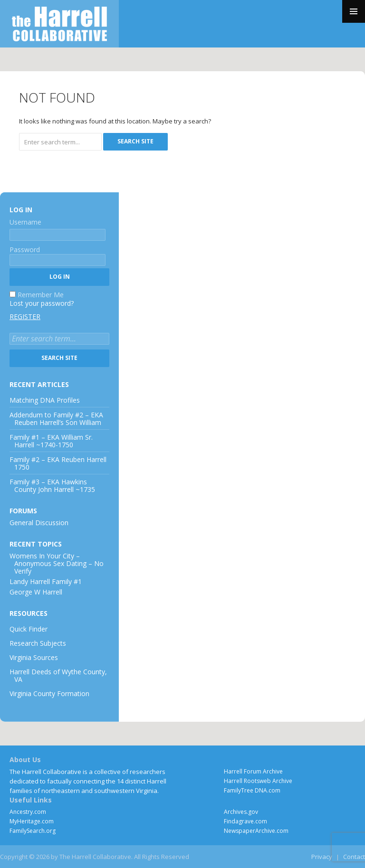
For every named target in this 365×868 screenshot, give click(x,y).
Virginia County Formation (49, 693)
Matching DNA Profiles (45, 400)
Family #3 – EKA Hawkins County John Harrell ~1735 (52, 486)
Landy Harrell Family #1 (46, 581)
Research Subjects (38, 643)
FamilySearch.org (33, 831)
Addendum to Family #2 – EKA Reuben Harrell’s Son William (56, 419)
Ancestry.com (28, 812)
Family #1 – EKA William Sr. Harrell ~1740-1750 (51, 441)
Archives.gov (241, 812)
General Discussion (39, 523)
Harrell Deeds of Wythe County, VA (58, 675)
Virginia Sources (34, 657)
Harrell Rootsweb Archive (258, 781)
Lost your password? (42, 303)
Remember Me (41, 295)
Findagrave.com (245, 821)
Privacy (322, 857)
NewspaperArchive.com (256, 831)
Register (25, 317)
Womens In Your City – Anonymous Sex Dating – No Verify (57, 563)
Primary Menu (354, 11)
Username (25, 222)
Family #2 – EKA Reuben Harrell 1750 (58, 463)
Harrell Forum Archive (253, 771)
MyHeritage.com (32, 821)
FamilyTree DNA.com (252, 790)
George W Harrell (36, 592)
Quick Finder (29, 629)
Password (25, 250)
